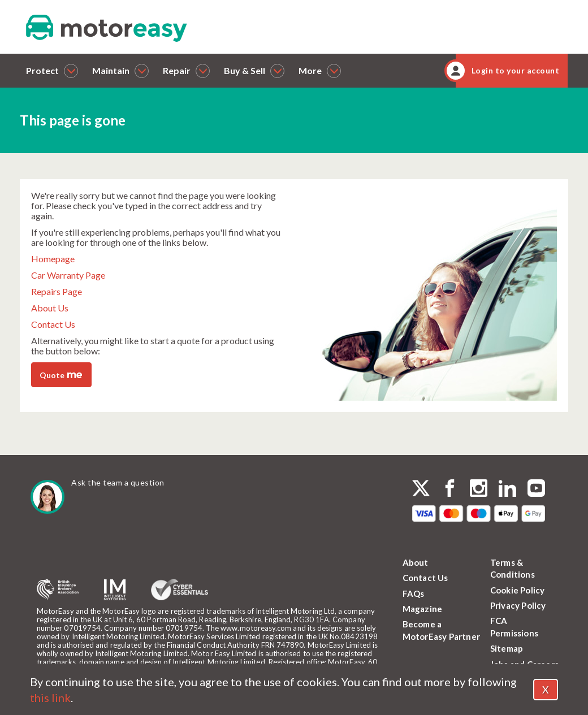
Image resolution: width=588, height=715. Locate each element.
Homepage (53, 259)
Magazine (423, 609)
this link (50, 697)
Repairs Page (57, 291)
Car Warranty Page (68, 275)
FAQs (414, 593)
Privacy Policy (518, 605)
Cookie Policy (518, 590)
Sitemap (507, 648)
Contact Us (53, 324)
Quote (61, 374)
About (416, 562)
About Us (50, 308)
